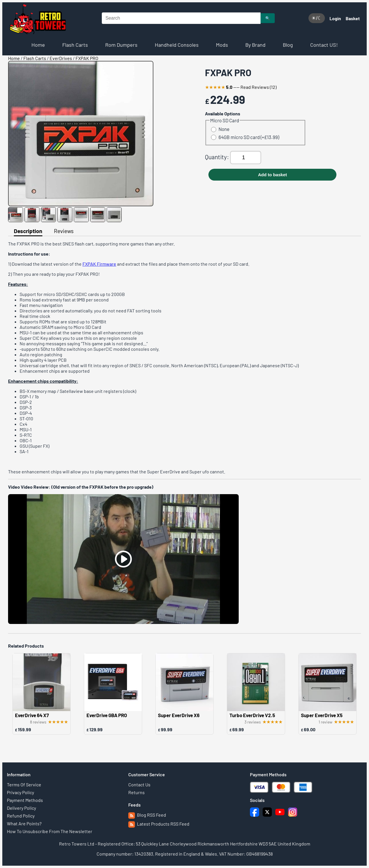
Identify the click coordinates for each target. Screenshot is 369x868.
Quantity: (218, 157)
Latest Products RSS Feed (159, 824)
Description (28, 231)
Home (38, 45)
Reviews (64, 231)
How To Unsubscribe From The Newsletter (50, 831)
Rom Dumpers (121, 45)
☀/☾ (317, 18)
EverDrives (61, 58)
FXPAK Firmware (99, 264)
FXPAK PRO (87, 58)
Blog (288, 45)
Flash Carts (75, 45)
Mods (222, 45)
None (220, 129)
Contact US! (324, 45)
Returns (137, 792)
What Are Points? (24, 823)
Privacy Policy (20, 792)
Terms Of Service (24, 784)
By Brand (255, 45)
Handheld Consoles (177, 45)
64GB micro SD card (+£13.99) (245, 137)
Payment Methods (25, 800)
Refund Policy (21, 816)
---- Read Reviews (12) (241, 87)
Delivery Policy (21, 808)
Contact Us (139, 784)
